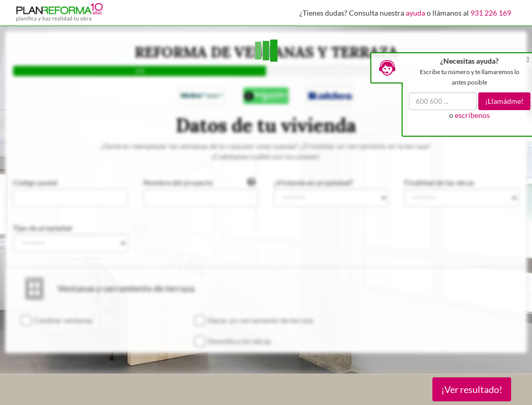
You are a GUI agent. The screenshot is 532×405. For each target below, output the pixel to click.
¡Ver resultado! (472, 389)
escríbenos (472, 115)
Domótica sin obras (239, 341)
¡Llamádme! (504, 101)
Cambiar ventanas (63, 320)
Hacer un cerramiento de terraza (260, 320)
